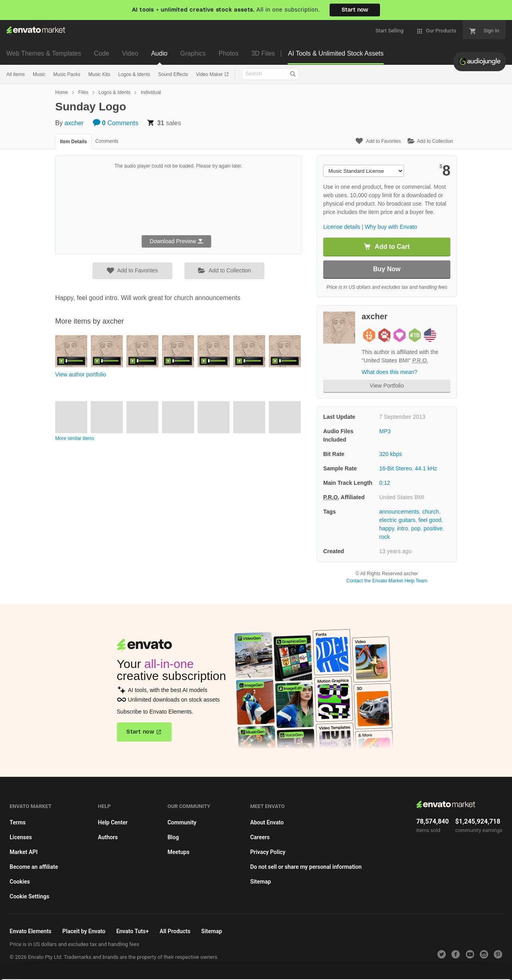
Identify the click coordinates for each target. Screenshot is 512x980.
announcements (399, 512)
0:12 (385, 483)
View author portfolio (81, 374)
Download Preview (176, 241)
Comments (116, 123)
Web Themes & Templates (44, 53)
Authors (108, 837)
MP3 (385, 431)
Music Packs (67, 74)
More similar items (75, 438)
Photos (229, 53)
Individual (151, 92)
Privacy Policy (268, 852)
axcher (74, 123)
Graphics (193, 53)
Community (182, 822)
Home (62, 92)
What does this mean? (389, 372)
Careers (260, 837)
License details (342, 227)
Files (83, 92)
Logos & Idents (134, 74)
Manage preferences (446, 963)
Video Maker (210, 74)
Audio (159, 53)
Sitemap (260, 882)
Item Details (73, 142)
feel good (430, 520)
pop (416, 528)
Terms (18, 822)
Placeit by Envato (84, 931)
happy (387, 528)
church (430, 512)
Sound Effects (173, 74)
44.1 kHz (426, 468)
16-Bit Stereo (396, 468)
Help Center (113, 822)
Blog (173, 837)
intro (403, 528)
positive (433, 528)
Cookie (156, 970)
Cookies (20, 882)
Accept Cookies (329, 963)
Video (130, 53)
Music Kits (99, 74)
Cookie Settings (29, 896)
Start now (355, 10)
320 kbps (391, 454)
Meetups (179, 852)
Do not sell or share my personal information (306, 867)
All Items (16, 74)
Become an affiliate (34, 867)
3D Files (263, 53)
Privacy (192, 970)
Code (102, 53)
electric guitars (397, 520)
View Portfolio (387, 386)
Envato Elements (31, 931)
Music (39, 74)
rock (384, 537)
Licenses (21, 837)
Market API (24, 852)
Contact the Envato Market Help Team (387, 581)
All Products (175, 931)
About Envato (267, 822)
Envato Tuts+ (133, 931)
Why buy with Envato (391, 227)
